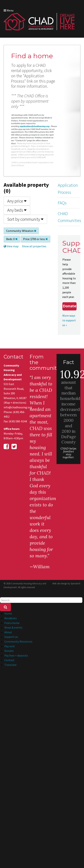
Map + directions (15, 403)
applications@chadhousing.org (35, 126)
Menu (9, 10)
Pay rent (10, 646)
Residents (11, 618)
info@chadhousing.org (16, 407)
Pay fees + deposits (16, 655)
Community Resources (18, 641)
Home (8, 613)
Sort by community (25, 219)
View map (11, 246)
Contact (9, 660)
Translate (10, 665)
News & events (13, 627)
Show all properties (34, 246)
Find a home (12, 623)
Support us (11, 637)
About (8, 632)
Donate (70, 306)
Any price (17, 201)
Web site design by (66, 583)
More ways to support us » (69, 320)
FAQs (62, 203)
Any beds (17, 210)
